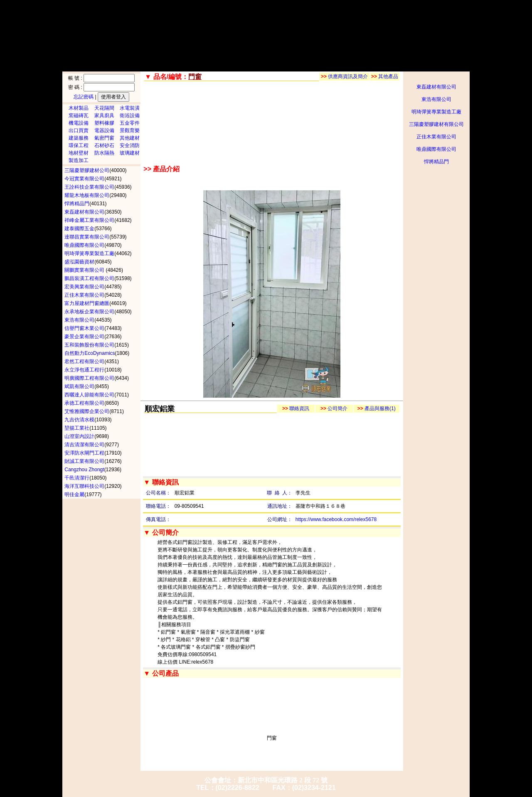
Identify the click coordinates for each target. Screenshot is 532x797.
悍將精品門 (436, 162)
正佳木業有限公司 (436, 137)
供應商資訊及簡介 (344, 76)
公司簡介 (334, 408)
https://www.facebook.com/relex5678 (336, 519)
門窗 (272, 738)
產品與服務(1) (377, 408)
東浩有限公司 (436, 99)
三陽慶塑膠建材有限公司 (436, 124)
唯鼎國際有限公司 (436, 149)
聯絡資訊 (296, 408)
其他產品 (385, 76)
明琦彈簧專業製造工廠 (436, 112)
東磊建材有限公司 (436, 87)
